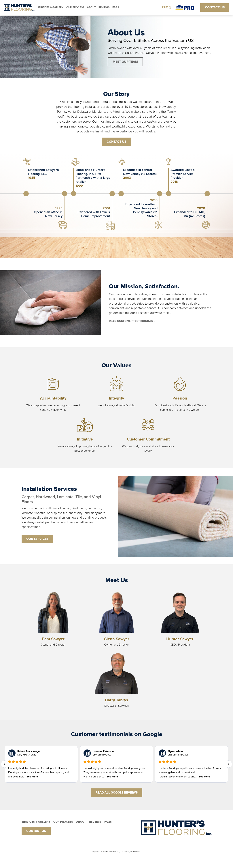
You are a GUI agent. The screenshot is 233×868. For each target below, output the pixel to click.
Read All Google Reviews (117, 793)
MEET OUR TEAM (125, 62)
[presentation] (5, 764)
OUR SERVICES (37, 539)
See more (32, 777)
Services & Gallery (50, 7)
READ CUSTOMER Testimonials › (132, 321)
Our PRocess (75, 7)
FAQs (116, 7)
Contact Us (215, 7)
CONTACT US (116, 142)
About (91, 7)
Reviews (104, 7)
